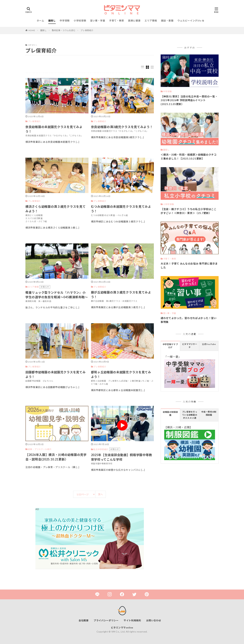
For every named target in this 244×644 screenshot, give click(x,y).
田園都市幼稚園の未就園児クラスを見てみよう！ (55, 374)
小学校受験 (80, 21)
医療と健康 (134, 21)
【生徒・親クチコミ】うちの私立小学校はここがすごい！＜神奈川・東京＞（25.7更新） (189, 211)
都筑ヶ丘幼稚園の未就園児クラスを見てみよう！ (121, 374)
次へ (100, 494)
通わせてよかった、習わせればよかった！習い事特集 (189, 320)
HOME (32, 30)
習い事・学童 (98, 21)
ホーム (40, 21)
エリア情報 (151, 21)
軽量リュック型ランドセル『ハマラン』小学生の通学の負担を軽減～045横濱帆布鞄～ (57, 295)
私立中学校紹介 (101, 449)
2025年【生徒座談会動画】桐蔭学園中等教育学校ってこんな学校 (122, 457)
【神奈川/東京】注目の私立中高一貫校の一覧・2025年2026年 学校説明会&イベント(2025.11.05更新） (189, 100)
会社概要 (84, 620)
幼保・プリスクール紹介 (40, 449)
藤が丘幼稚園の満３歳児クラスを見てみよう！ (121, 295)
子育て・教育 (117, 21)
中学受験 (65, 21)
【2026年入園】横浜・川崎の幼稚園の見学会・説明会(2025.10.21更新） (56, 457)
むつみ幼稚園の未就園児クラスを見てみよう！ (121, 209)
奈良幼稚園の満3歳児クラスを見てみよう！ (122, 127)
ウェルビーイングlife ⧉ (191, 21)
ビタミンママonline (122, 628)
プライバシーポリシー (106, 620)
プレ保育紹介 (87, 30)
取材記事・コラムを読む (64, 30)
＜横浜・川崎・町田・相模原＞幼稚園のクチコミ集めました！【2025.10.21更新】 (189, 157)
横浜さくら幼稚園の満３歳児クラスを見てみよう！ (55, 209)
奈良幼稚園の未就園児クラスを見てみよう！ (54, 129)
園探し (52, 21)
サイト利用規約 (132, 620)
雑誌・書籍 (167, 21)
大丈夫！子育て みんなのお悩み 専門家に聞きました (189, 265)
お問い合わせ (154, 620)
